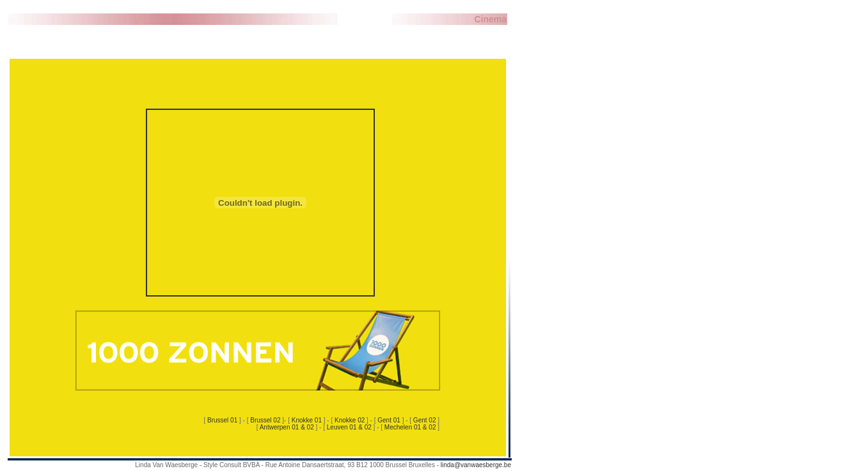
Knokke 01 (307, 420)
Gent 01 (390, 420)
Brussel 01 (223, 420)
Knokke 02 (350, 420)
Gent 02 (425, 420)
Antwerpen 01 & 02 (288, 427)
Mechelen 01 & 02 (411, 427)
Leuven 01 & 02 (349, 427)
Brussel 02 (266, 420)
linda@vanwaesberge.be (476, 465)
